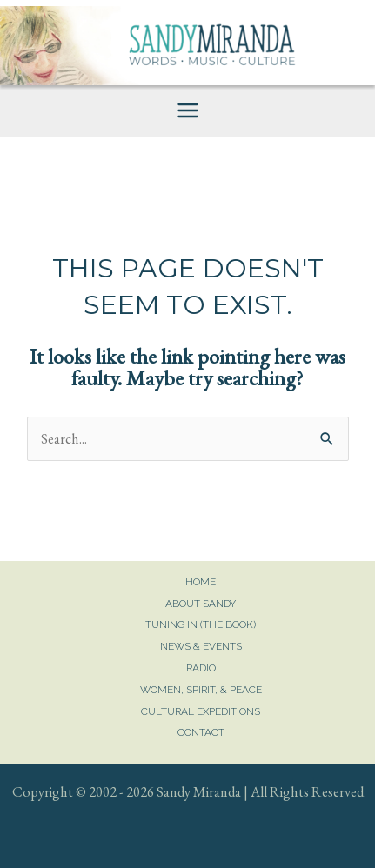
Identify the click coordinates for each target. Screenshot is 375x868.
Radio (201, 668)
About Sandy (201, 604)
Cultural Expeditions (201, 711)
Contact (201, 732)
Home (201, 582)
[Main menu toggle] (187, 111)
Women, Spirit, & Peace (201, 690)
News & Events (201, 646)
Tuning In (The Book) (201, 624)
